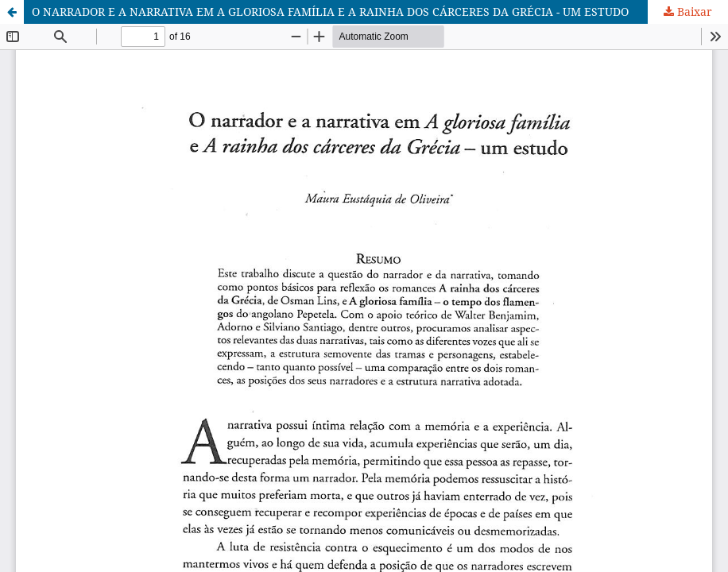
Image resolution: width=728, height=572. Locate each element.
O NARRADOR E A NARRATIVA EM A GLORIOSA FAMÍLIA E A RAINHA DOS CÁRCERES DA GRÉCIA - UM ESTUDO (330, 12)
